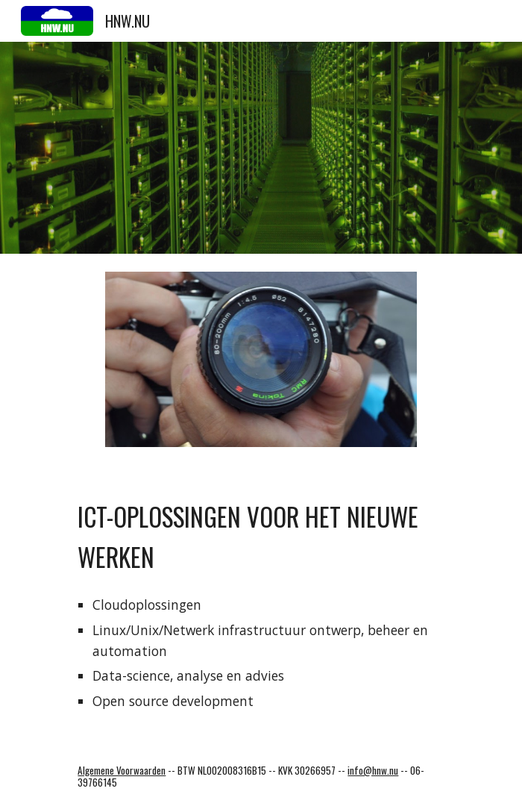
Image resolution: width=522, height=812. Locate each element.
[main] (261, 534)
